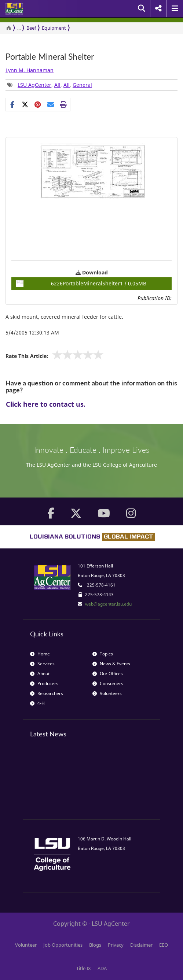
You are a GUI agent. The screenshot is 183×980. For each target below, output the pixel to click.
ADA (102, 968)
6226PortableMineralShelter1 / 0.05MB (81, 284)
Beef (31, 28)
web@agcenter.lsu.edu (108, 604)
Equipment (54, 28)
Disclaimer (141, 945)
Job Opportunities (63, 945)
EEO (164, 945)
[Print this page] (64, 104)
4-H (37, 703)
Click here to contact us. (46, 404)
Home (40, 654)
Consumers (108, 683)
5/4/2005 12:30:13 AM (32, 332)
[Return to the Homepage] (8, 28)
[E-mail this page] (51, 104)
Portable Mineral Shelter (50, 57)
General (82, 85)
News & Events (111, 664)
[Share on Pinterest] (38, 104)
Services (42, 664)
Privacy (116, 945)
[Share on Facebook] (12, 104)
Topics (103, 654)
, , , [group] (50, 85)
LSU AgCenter (34, 85)
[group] (38, 104)
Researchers (47, 693)
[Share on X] (25, 104)
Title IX (84, 968)
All (57, 85)
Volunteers (107, 693)
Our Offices (108, 674)
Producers (44, 683)
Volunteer (26, 945)
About (40, 674)
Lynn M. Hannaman (30, 70)
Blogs (95, 945)
